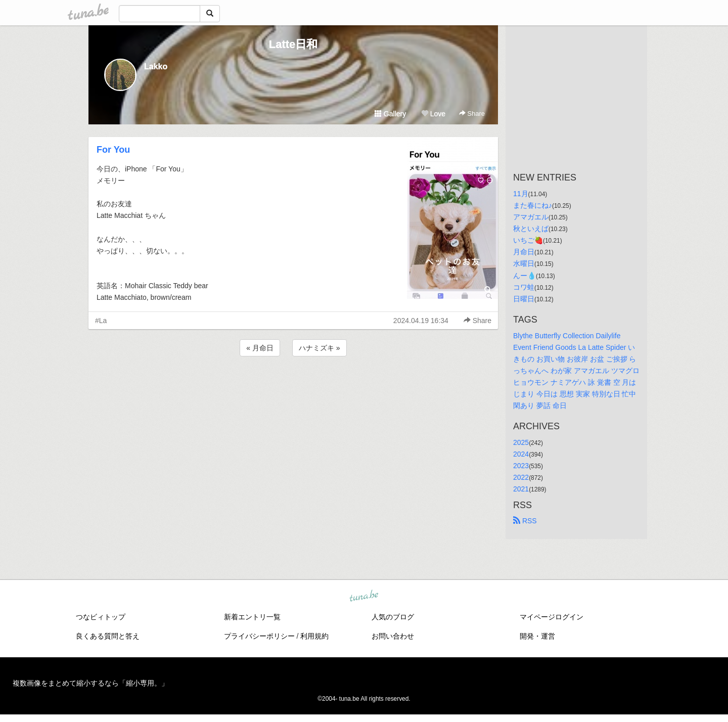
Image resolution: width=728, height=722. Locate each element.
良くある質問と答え (108, 636)
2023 (521, 466)
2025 (521, 442)
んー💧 (525, 276)
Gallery (390, 114)
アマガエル (531, 217)
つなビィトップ (101, 617)
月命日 (524, 252)
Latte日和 (293, 44)
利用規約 (314, 636)
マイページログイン (552, 617)
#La (101, 321)
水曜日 (524, 263)
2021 (521, 489)
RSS (525, 521)
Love (433, 114)
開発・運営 (537, 636)
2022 (521, 477)
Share (472, 114)
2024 (521, 454)
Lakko (156, 66)
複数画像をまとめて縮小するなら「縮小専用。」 (90, 683)
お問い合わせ (393, 636)
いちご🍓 (528, 240)
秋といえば (531, 229)
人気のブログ (393, 617)
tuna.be (363, 596)
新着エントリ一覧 (252, 617)
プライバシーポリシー (259, 636)
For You (113, 150)
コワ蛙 (524, 287)
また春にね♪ (533, 205)
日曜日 (524, 299)
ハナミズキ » (320, 348)
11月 (521, 194)
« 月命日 (260, 348)
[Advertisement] (293, 386)
